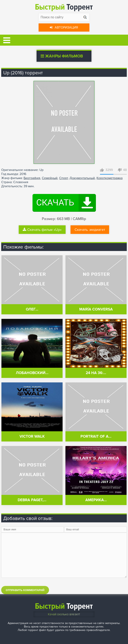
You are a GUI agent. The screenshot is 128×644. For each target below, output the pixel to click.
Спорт (63, 178)
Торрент (64, 7)
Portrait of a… (96, 436)
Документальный (82, 178)
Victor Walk (32, 436)
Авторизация (64, 28)
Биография (32, 178)
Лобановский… (32, 373)
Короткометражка (110, 178)
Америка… (96, 500)
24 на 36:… (96, 373)
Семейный (50, 178)
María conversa (96, 309)
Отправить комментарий (25, 590)
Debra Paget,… (32, 500)
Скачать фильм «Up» (42, 230)
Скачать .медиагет (90, 230)
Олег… (32, 309)
